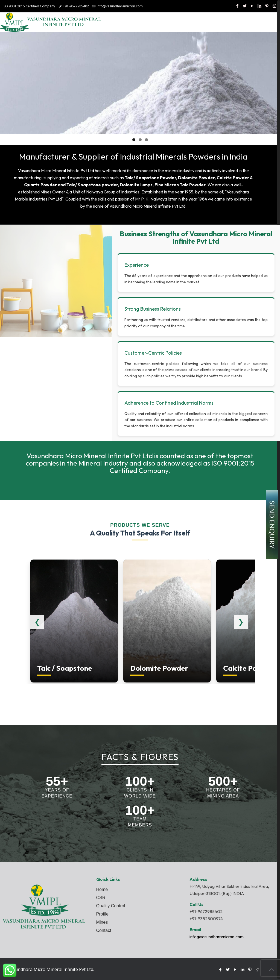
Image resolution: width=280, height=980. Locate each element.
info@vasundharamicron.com (120, 6)
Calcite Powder (233, 178)
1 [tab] (134, 140)
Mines (102, 922)
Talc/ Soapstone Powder (150, 178)
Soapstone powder (98, 185)
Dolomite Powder (196, 178)
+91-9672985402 (76, 6)
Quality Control (111, 906)
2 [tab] (140, 140)
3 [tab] (146, 140)
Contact (104, 930)
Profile (102, 914)
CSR (101, 898)
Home (102, 889)
